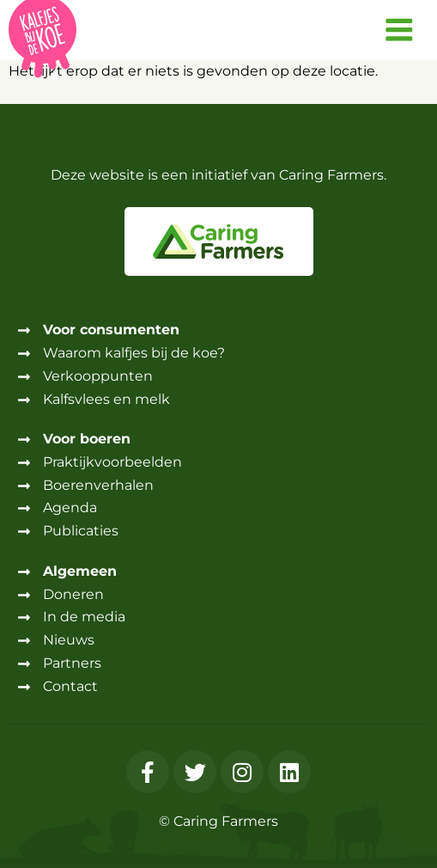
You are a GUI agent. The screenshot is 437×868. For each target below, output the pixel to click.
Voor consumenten (111, 330)
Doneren (73, 594)
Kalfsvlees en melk (106, 399)
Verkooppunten (98, 376)
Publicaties (81, 531)
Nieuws (69, 640)
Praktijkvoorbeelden (112, 462)
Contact (70, 686)
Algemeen (80, 571)
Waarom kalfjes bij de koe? (134, 353)
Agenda (70, 507)
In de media (84, 617)
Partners (72, 663)
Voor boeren (87, 439)
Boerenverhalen (98, 485)
